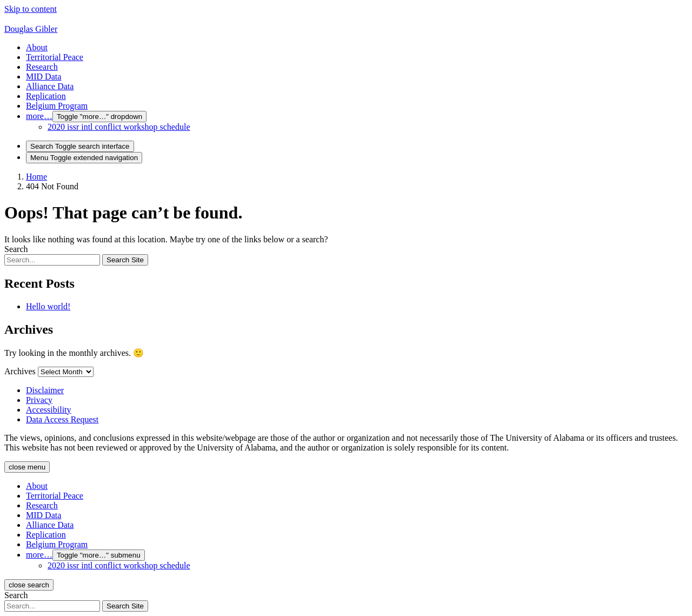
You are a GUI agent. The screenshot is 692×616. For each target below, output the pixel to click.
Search (16, 249)
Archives (20, 371)
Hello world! (48, 306)
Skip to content (31, 9)
